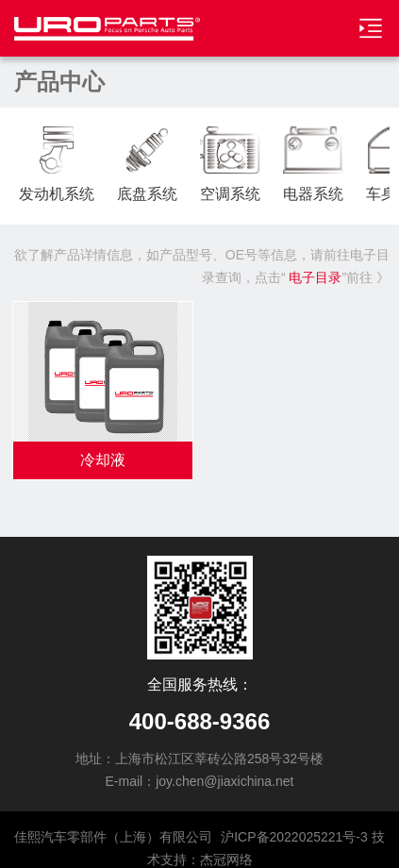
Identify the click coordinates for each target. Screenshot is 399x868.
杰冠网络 (226, 860)
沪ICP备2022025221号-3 (294, 837)
